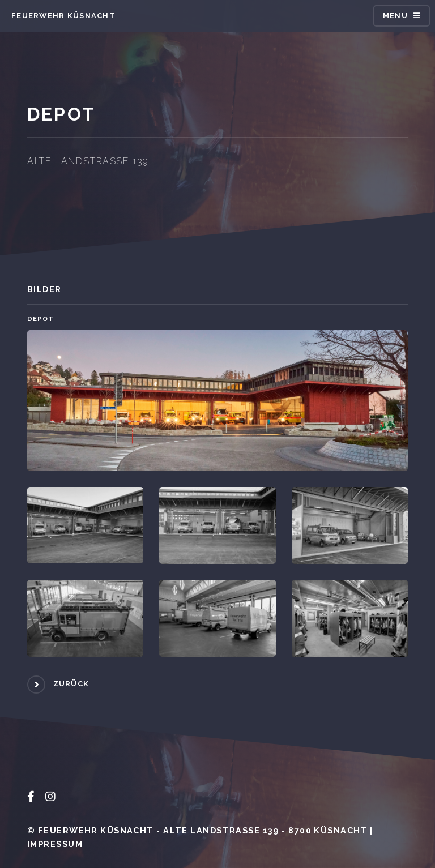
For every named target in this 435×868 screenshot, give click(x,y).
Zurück (71, 684)
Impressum (55, 844)
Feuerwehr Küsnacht (63, 16)
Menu (395, 16)
